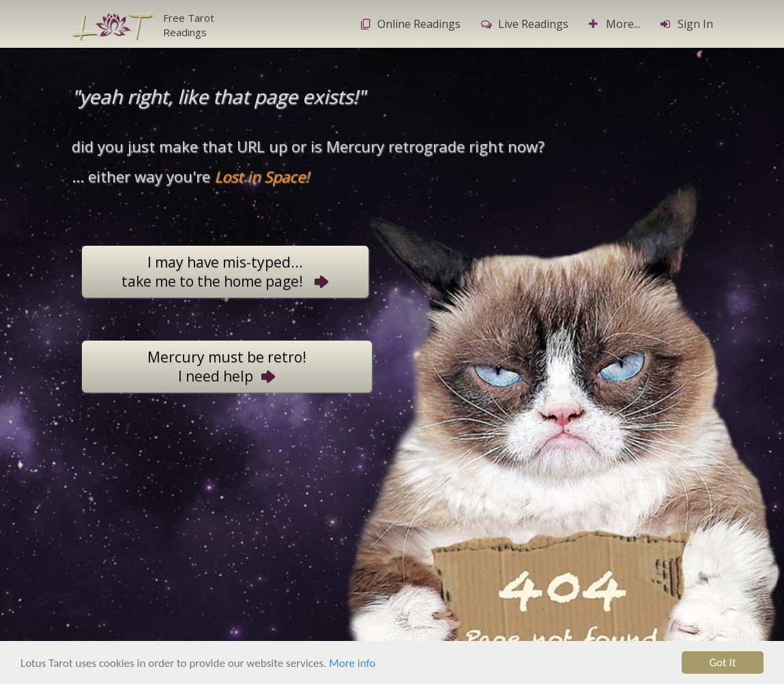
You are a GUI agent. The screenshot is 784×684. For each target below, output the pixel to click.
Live (525, 24)
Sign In (687, 24)
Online (410, 24)
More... (614, 24)
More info (352, 665)
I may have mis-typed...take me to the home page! (225, 272)
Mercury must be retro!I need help (227, 367)
